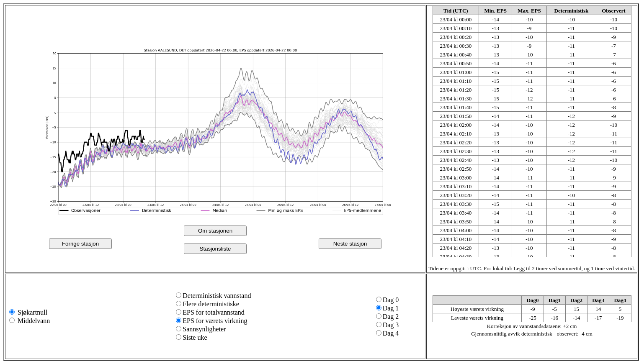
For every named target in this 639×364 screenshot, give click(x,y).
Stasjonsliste (215, 249)
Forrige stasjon (80, 244)
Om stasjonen (215, 231)
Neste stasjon (350, 244)
